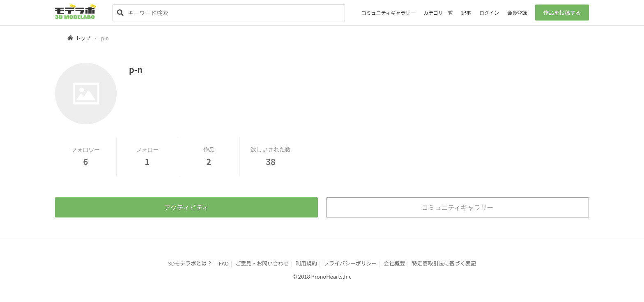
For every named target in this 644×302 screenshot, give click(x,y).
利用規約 (306, 263)
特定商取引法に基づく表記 (444, 263)
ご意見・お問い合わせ (262, 263)
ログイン (489, 13)
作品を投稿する (562, 13)
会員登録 (517, 13)
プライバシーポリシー (350, 263)
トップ (83, 38)
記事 (466, 13)
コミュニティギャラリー (388, 13)
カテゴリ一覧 (438, 13)
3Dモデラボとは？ (190, 263)
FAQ (224, 263)
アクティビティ (186, 207)
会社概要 (394, 263)
